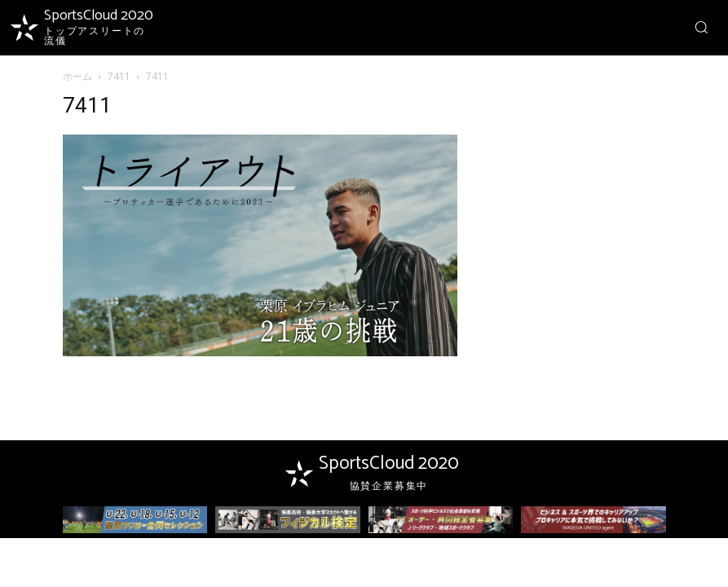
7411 (119, 76)
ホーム (77, 76)
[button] (701, 27)
